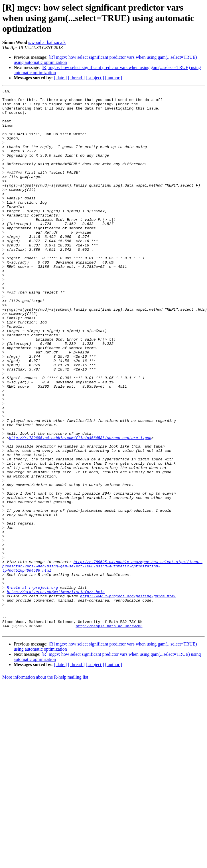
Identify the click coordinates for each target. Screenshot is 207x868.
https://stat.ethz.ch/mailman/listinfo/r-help (56, 693)
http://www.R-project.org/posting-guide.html (128, 698)
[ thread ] (76, 78)
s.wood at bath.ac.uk (47, 42)
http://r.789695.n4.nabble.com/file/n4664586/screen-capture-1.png (80, 508)
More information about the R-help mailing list (45, 786)
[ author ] (114, 78)
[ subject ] (95, 78)
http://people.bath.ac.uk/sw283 (109, 734)
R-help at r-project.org (32, 687)
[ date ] (60, 78)
